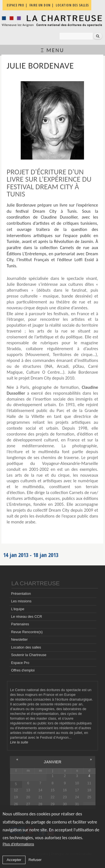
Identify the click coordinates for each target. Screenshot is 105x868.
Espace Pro (20, 663)
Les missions (21, 601)
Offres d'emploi (23, 670)
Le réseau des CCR (26, 617)
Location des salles (26, 647)
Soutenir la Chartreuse (29, 655)
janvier (53, 762)
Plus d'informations (18, 844)
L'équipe (17, 609)
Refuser (35, 860)
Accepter (14, 860)
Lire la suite (19, 742)
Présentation (21, 594)
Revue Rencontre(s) (27, 632)
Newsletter (19, 640)
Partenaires (20, 624)
